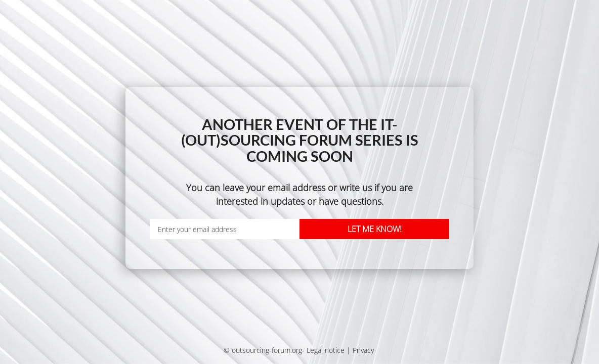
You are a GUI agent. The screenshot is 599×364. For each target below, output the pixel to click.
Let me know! (375, 229)
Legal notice (326, 350)
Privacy (363, 350)
